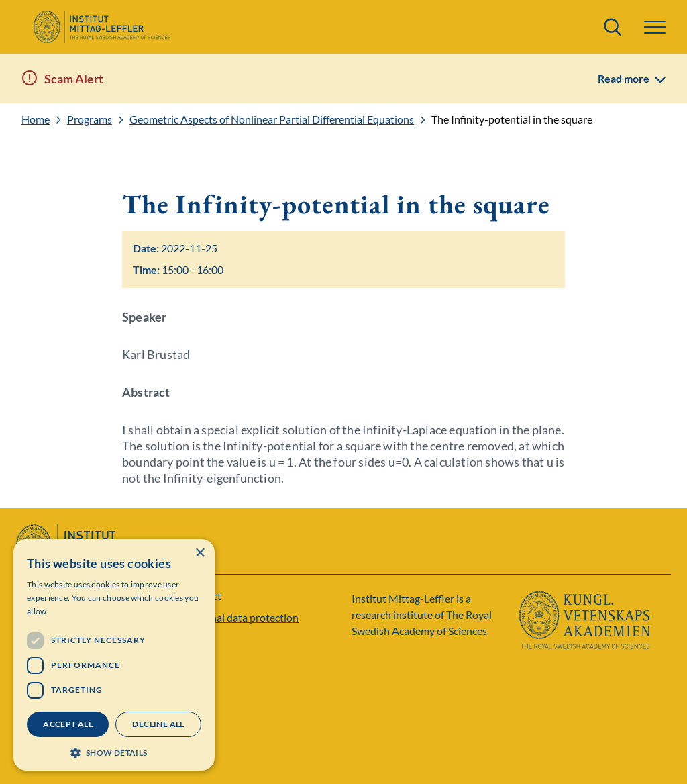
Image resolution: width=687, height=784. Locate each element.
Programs (90, 119)
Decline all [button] (158, 724)
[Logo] (102, 27)
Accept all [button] (68, 724)
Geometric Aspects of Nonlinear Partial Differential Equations (272, 119)
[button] (655, 27)
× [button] (200, 553)
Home (36, 119)
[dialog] (114, 655)
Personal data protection (241, 617)
